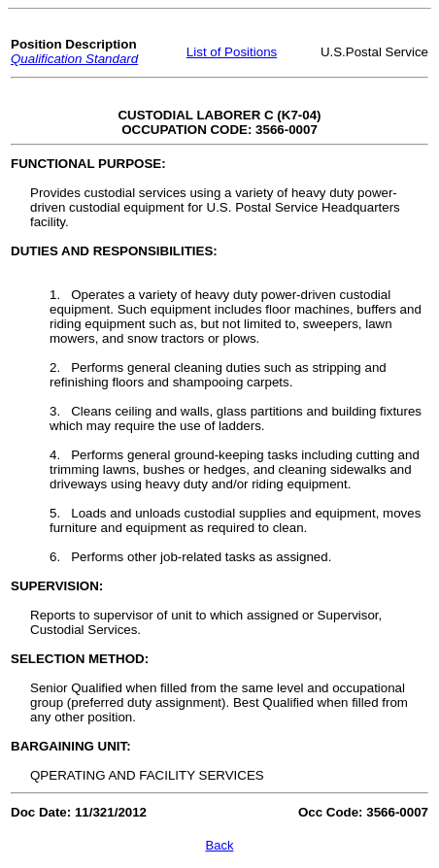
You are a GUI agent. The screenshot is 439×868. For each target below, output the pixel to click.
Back (220, 845)
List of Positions (232, 52)
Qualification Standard (74, 59)
